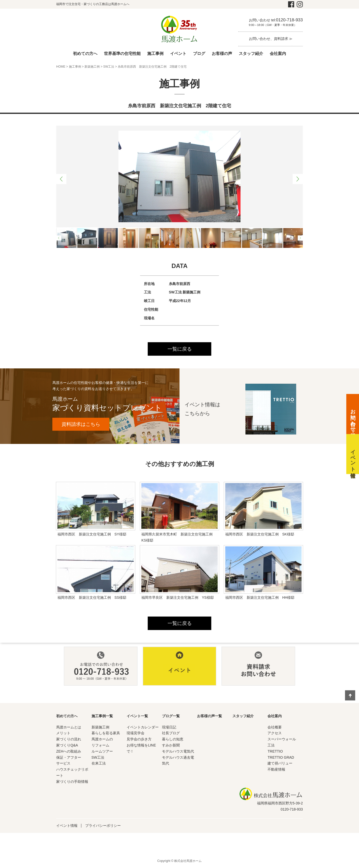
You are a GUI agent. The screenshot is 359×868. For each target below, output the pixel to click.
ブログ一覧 (171, 716)
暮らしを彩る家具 (106, 734)
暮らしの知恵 (173, 740)
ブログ (199, 54)
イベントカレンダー (143, 728)
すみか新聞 (171, 746)
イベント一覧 (137, 716)
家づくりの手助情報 (72, 782)
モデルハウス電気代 (178, 752)
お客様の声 (222, 54)
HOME (61, 67)
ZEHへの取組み (69, 752)
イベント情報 (67, 826)
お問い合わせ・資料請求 (353, 417)
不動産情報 (276, 770)
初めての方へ (85, 54)
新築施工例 (92, 67)
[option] (179, 176)
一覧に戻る (179, 349)
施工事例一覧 (102, 716)
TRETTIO (275, 752)
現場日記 (169, 728)
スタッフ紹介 (251, 54)
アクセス (275, 734)
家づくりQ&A (67, 746)
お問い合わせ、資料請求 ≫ (271, 39)
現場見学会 (136, 734)
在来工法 (99, 764)
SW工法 (109, 67)
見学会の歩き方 (139, 740)
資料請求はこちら (83, 425)
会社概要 (275, 728)
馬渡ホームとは (69, 728)
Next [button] (298, 179)
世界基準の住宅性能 (122, 54)
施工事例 (155, 54)
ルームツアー (102, 752)
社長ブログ (171, 734)
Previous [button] (61, 179)
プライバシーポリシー (103, 826)
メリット (63, 734)
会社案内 (278, 54)
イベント (178, 54)
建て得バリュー (280, 764)
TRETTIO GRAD (281, 758)
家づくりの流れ (69, 740)
